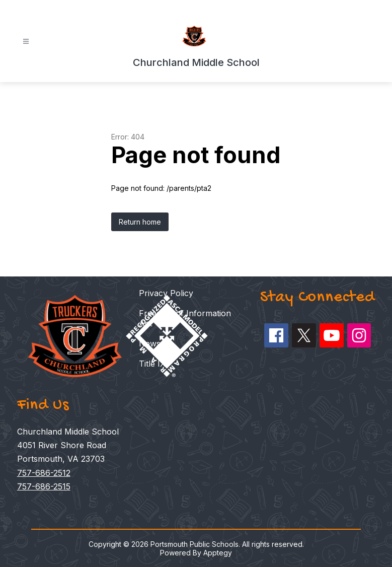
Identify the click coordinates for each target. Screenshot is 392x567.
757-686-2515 (44, 486)
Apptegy (218, 553)
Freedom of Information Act (185, 318)
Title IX (152, 364)
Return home (140, 222)
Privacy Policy (166, 293)
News (150, 343)
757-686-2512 (44, 473)
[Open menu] (26, 42)
